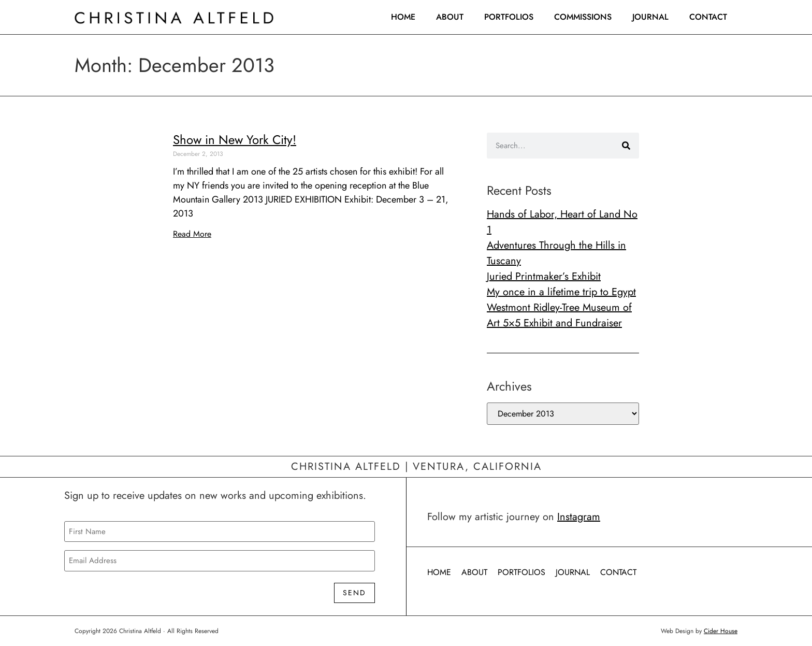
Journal (650, 17)
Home (403, 17)
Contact (708, 17)
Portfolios (509, 17)
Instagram (579, 517)
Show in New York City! (235, 140)
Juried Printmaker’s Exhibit (544, 276)
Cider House (721, 631)
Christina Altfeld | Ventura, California (416, 466)
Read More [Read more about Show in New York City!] (192, 234)
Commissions (583, 17)
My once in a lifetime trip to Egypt (561, 292)
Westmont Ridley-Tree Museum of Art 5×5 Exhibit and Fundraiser (559, 315)
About (450, 17)
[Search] (626, 146)
